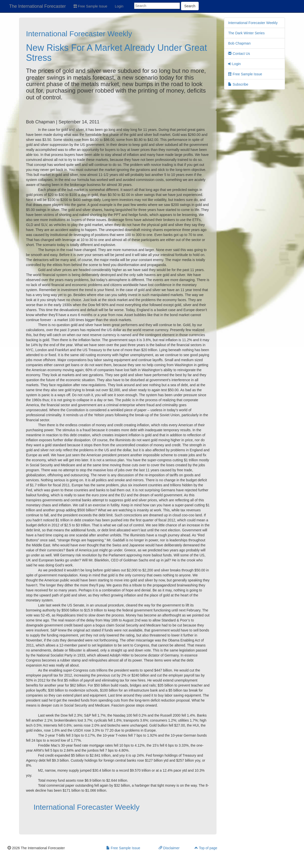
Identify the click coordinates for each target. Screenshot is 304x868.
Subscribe (238, 84)
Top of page (206, 848)
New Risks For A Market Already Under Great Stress (117, 53)
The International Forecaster (38, 6)
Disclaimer (169, 848)
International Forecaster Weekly (79, 34)
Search (190, 6)
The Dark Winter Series (246, 33)
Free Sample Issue (90, 6)
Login (119, 6)
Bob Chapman (239, 43)
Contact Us (239, 54)
